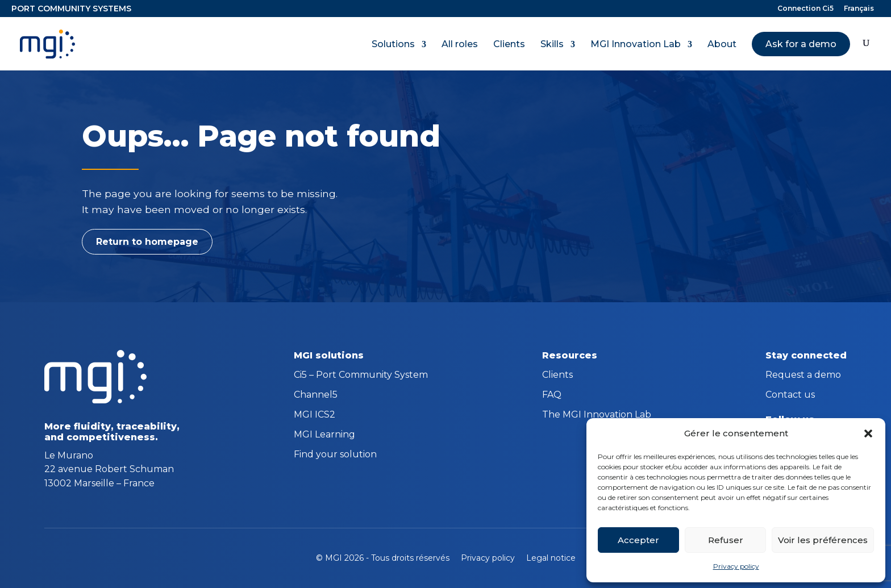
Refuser (726, 540)
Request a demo (803, 376)
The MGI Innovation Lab (597, 415)
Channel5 (316, 395)
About (722, 44)
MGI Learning (324, 435)
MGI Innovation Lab (636, 44)
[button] (868, 433)
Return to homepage (147, 242)
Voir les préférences (823, 540)
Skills (552, 44)
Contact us (790, 395)
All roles (460, 44)
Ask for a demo (801, 44)
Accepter (638, 540)
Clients (509, 44)
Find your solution (335, 455)
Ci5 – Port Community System (361, 376)
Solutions (393, 44)
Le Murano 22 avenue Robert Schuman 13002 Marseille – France (109, 469)
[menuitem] (859, 11)
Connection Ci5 (805, 9)
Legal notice (551, 558)
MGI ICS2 (315, 415)
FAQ (552, 395)
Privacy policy (736, 566)
